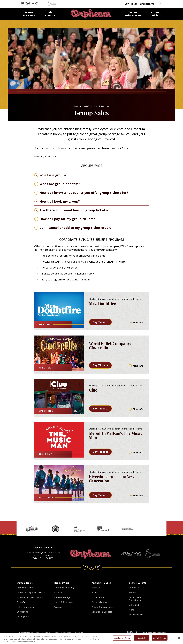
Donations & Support (102, 612)
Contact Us (134, 588)
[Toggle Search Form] (160, 4)
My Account (22, 612)
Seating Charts (24, 617)
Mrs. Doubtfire (102, 303)
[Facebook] (85, 567)
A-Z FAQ (58, 593)
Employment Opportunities (136, 599)
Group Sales (22, 602)
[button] (20, 526)
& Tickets (29, 14)
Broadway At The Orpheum (30, 597)
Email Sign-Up (147, 4)
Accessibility (60, 607)
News (132, 610)
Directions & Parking (64, 588)
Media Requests (137, 615)
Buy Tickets (131, 4)
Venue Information (101, 583)
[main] (91, 261)
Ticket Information (25, 607)
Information (133, 14)
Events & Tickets (89, 106)
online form (50, 157)
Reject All (142, 638)
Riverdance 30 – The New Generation (112, 479)
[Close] (179, 638)
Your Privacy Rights (122, 638)
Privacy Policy (66, 633)
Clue (93, 390)
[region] (91, 638)
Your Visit (51, 14)
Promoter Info (98, 597)
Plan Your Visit (61, 583)
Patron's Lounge (100, 602)
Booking (133, 593)
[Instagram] (98, 567)
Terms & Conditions (51, 633)
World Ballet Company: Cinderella (110, 346)
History (95, 593)
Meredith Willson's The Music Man (116, 435)
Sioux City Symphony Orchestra (31, 593)
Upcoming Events (25, 588)
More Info (136, 323)
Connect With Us (137, 583)
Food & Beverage (62, 597)
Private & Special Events (103, 607)
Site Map (38, 633)
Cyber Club (134, 605)
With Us (157, 14)
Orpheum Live (91, 14)
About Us (96, 588)
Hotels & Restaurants (64, 602)
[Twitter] (91, 567)
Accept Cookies (160, 638)
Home (77, 106)
